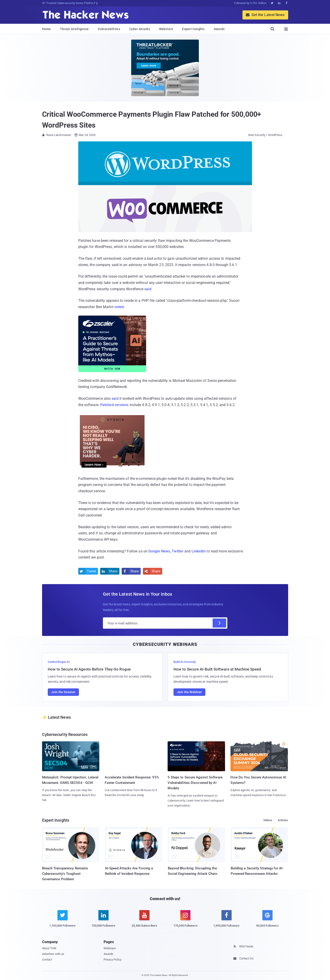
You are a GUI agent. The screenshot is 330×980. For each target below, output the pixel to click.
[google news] (267, 919)
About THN (49, 948)
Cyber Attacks (140, 29)
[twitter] (63, 921)
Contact (47, 960)
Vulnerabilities (109, 29)
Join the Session (63, 692)
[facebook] (227, 921)
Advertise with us (53, 954)
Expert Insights (193, 29)
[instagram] (185, 921)
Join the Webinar (189, 692)
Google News (159, 551)
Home (46, 29)
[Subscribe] (219, 623)
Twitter (178, 551)
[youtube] (144, 921)
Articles (283, 820)
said (148, 289)
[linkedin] (103, 921)
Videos (268, 820)
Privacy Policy (113, 960)
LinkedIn (199, 551)
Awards (219, 29)
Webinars (166, 29)
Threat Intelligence (74, 29)
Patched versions (114, 405)
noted (119, 307)
